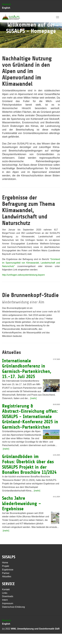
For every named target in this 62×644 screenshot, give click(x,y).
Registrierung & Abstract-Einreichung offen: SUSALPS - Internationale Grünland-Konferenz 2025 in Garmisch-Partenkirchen (30, 417)
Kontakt (6, 589)
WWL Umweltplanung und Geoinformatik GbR (35, 629)
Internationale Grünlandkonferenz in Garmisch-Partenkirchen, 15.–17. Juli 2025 (27, 369)
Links (5, 593)
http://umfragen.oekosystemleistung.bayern (23, 275)
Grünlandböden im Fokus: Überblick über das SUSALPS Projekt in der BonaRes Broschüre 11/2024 (29, 464)
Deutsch (6, 4)
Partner (6, 573)
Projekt (6, 566)
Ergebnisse (8, 570)
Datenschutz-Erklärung (13, 607)
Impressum (8, 603)
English (6, 8)
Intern (5, 600)
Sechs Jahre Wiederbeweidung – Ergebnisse (22, 503)
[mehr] (33, 398)
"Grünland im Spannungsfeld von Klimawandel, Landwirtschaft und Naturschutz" (31, 263)
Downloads (8, 596)
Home (5, 563)
